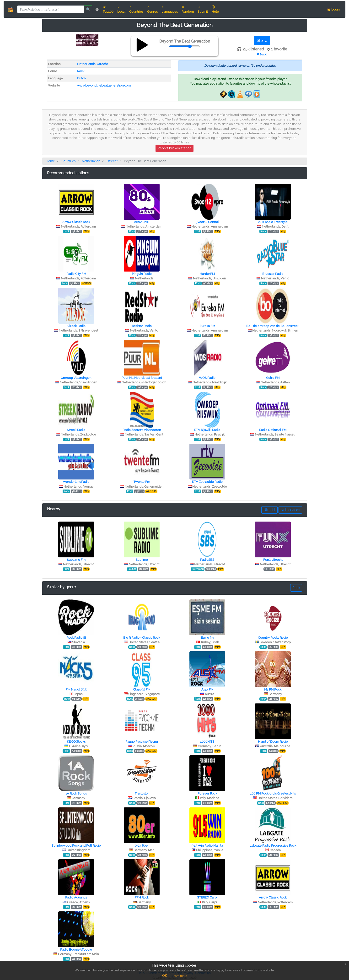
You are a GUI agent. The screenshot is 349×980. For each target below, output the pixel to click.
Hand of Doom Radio (273, 742)
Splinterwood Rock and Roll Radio (76, 846)
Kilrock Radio (76, 326)
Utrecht (102, 64)
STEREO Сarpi (207, 897)
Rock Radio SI (76, 638)
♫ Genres (152, 9)
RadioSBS (207, 560)
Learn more (179, 976)
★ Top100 (108, 9)
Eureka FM (207, 326)
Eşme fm (207, 638)
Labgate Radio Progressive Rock (273, 846)
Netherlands (86, 64)
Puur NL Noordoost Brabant (142, 378)
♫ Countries (136, 9)
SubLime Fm (76, 560)
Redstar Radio (142, 326)
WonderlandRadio (76, 482)
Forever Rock (207, 793)
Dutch (81, 78)
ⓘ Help (215, 9)
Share (262, 41)
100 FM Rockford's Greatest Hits (273, 793)
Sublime (142, 560)
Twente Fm (142, 482)
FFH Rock (142, 897)
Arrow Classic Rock (76, 222)
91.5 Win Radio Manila (207, 846)
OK (165, 976)
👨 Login (333, 9)
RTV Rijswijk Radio (207, 430)
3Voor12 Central (207, 222)
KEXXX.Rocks (76, 742)
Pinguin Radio (142, 274)
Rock (81, 71)
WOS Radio (207, 378)
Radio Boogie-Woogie (76, 950)
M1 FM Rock (273, 689)
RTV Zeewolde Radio (207, 482)
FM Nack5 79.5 (76, 689)
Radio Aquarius (76, 897)
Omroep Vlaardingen (76, 378)
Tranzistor (142, 793)
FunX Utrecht (273, 560)
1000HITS (207, 742)
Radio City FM (76, 274)
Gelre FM (273, 378)
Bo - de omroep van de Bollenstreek (273, 326)
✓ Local (121, 9)
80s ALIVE (142, 222)
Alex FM (207, 689)
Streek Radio (76, 430)
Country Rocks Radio (273, 638)
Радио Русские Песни (142, 742)
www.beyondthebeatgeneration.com (104, 85)
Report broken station (174, 148)
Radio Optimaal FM (273, 430)
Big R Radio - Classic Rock (142, 638)
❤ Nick (261, 54)
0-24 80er (142, 846)
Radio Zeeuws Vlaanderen (142, 430)
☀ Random (188, 9)
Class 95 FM (142, 689)
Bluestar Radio (273, 274)
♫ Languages (170, 9)
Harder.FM (207, 274)
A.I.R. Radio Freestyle (273, 222)
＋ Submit (203, 9)
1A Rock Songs (76, 793)
